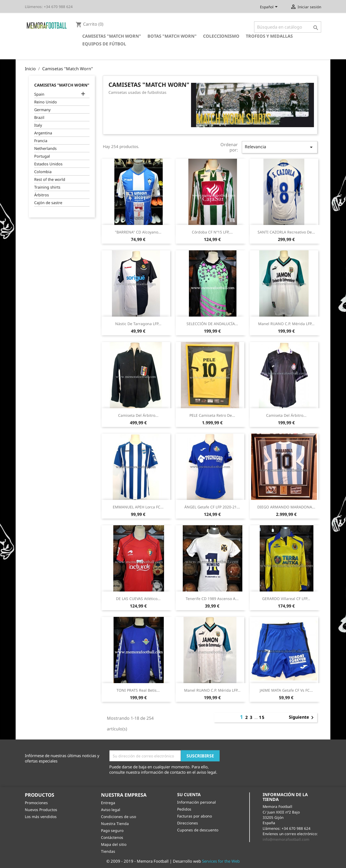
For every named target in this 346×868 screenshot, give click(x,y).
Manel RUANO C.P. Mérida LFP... (286, 324)
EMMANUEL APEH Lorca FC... (138, 507)
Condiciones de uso (118, 817)
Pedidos (184, 809)
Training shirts (47, 187)
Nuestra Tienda (115, 824)
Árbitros (42, 195)
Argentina (43, 133)
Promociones (36, 803)
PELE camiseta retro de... (212, 415)
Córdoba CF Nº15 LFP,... (212, 232)
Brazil (39, 117)
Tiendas (108, 851)
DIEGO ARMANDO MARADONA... (286, 507)
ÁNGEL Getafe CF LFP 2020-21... (212, 507)
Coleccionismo (221, 36)
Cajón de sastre (48, 203)
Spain (39, 94)
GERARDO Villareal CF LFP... (286, 599)
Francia (41, 141)
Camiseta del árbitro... (138, 415)
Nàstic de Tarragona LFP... (138, 324)
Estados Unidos (48, 164)
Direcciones (188, 823)
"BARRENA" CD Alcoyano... (138, 232)
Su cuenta (189, 795)
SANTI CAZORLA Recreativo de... (286, 232)
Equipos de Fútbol (104, 44)
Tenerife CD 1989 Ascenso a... (212, 599)
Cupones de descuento (198, 830)
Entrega (108, 803)
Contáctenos (112, 837)
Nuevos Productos (41, 810)
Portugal (42, 156)
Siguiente (302, 718)
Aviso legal (111, 810)
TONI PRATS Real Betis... (138, 690)
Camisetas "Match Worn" (112, 36)
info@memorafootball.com (286, 839)
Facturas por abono (195, 816)
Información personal (197, 802)
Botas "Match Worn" (172, 36)
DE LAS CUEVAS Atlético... (138, 599)
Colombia (43, 172)
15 (262, 717)
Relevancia (279, 147)
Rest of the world (50, 179)
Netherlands (45, 148)
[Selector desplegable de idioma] (270, 7)
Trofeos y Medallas (269, 36)
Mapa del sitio (114, 844)
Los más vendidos (41, 817)
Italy (38, 125)
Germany (42, 110)
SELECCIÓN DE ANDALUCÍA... (212, 324)
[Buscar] (288, 27)
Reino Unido (46, 102)
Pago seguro (112, 830)
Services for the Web (221, 861)
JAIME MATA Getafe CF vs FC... (286, 690)
